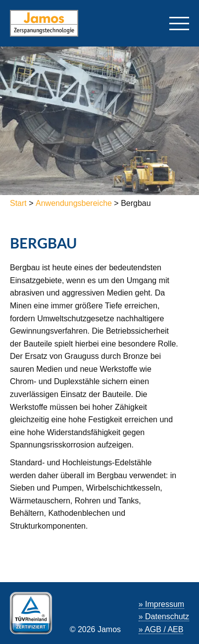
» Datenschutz (164, 617)
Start (19, 203)
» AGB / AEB (161, 629)
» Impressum (161, 604)
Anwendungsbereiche (74, 203)
